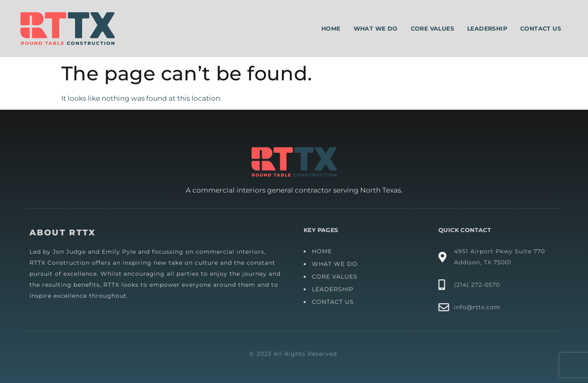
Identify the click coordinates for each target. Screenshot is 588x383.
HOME (325, 251)
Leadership (487, 29)
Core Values (432, 29)
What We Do (376, 29)
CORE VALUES (338, 277)
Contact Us (541, 29)
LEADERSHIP (336, 289)
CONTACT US (336, 302)
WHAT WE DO (338, 264)
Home (331, 29)
